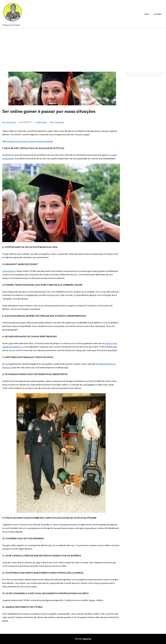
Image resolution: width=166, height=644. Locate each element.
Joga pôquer (8, 271)
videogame (59, 122)
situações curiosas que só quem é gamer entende (29, 141)
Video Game (42, 122)
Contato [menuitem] (158, 14)
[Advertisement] (83, 49)
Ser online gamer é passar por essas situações (49, 111)
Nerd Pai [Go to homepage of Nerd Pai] (87, 639)
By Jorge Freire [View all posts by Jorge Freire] (9, 122)
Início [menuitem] (147, 14)
